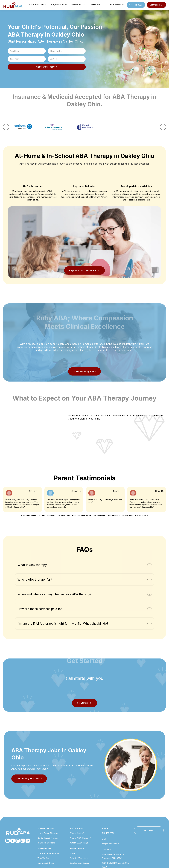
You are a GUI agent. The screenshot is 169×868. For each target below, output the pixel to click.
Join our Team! (77, 849)
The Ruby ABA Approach (84, 371)
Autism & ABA (76, 828)
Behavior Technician (79, 858)
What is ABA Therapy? (80, 838)
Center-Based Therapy (48, 838)
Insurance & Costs (46, 863)
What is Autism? (77, 833)
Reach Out (149, 830)
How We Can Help (46, 828)
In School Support (46, 843)
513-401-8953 (136, 5)
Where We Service (79, 5)
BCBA (72, 853)
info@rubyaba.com (110, 844)
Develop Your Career (79, 863)
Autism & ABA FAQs (79, 843)
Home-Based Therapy (48, 833)
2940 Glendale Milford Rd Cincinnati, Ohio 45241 (113, 856)
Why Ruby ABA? (45, 849)
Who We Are (43, 858)
